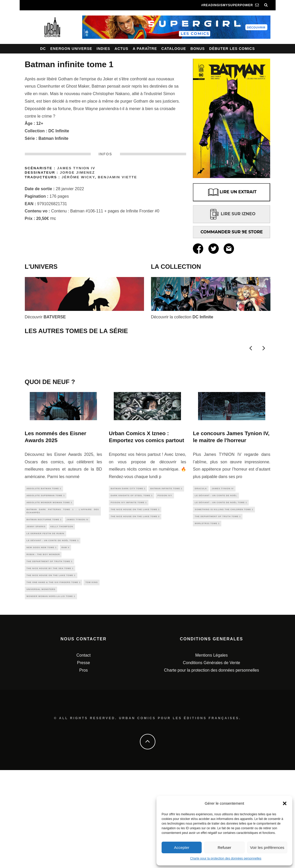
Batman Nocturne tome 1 (44, 610)
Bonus (198, 49)
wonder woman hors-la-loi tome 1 (51, 694)
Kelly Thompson (62, 618)
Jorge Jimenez (77, 172)
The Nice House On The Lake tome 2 (135, 607)
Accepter (182, 847)
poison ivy (165, 584)
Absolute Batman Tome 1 (44, 576)
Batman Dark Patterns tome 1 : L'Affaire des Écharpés (63, 601)
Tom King (92, 679)
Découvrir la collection (182, 317)
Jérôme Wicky (78, 177)
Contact (83, 753)
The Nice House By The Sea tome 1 (50, 663)
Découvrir (45, 317)
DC (43, 49)
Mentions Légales (211, 753)
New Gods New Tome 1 (42, 641)
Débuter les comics (232, 49)
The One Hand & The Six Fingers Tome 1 (54, 679)
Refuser (225, 847)
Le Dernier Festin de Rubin (46, 625)
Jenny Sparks (36, 618)
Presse (84, 761)
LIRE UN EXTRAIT (232, 192)
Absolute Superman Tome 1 (46, 584)
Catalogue (174, 49)
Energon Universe (71, 49)
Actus (121, 49)
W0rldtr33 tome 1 (207, 614)
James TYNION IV (76, 168)
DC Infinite (59, 131)
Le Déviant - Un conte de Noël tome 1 (53, 633)
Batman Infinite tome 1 (166, 576)
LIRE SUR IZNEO (232, 214)
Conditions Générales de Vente (211, 761)
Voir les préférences (267, 847)
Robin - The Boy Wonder (43, 648)
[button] (285, 803)
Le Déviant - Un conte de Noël (216, 584)
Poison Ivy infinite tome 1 (129, 591)
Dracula (201, 576)
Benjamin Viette (117, 177)
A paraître (145, 49)
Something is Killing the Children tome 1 (224, 599)
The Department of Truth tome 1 (50, 656)
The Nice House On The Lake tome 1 (51, 671)
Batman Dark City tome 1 (128, 576)
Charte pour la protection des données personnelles (226, 858)
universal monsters (41, 686)
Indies (104, 49)
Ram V (66, 641)
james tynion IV (77, 610)
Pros (84, 768)
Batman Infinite (54, 138)
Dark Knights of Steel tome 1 (132, 584)
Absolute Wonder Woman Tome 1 (50, 591)
